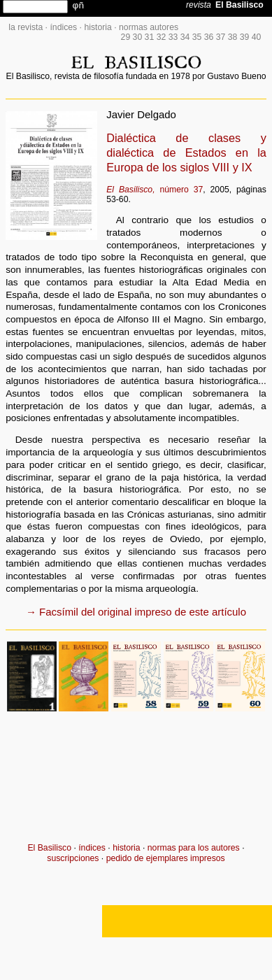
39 (245, 37)
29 (126, 37)
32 (162, 37)
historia (98, 27)
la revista (26, 27)
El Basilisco (49, 848)
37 (221, 37)
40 (257, 37)
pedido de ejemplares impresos (166, 858)
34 (185, 37)
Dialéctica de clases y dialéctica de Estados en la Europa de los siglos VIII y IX (186, 152)
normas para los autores (194, 848)
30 (138, 37)
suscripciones (73, 858)
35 (197, 37)
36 (209, 37)
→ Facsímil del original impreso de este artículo (136, 612)
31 (150, 37)
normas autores (149, 27)
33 (173, 37)
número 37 (155, 190)
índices (63, 27)
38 (233, 37)
